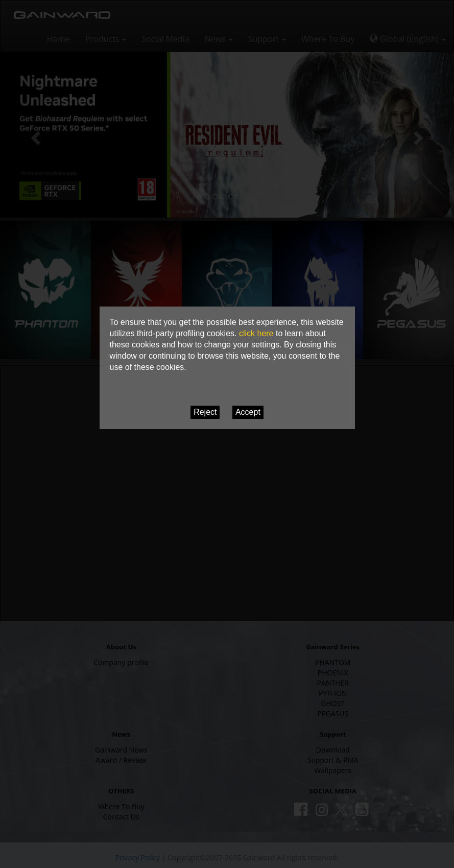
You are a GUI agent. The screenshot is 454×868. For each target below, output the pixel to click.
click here (256, 333)
